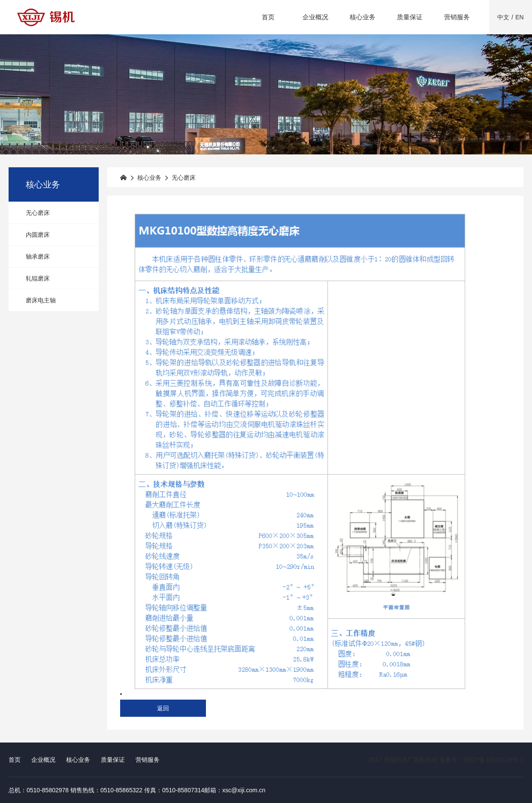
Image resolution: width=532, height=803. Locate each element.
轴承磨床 (38, 257)
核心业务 (363, 17)
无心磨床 (38, 213)
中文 (503, 17)
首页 (268, 17)
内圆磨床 (38, 235)
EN (519, 17)
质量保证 (410, 17)
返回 (163, 708)
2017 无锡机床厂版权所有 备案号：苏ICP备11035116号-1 (446, 760)
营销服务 (457, 17)
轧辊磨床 (38, 278)
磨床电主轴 (41, 300)
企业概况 (315, 17)
